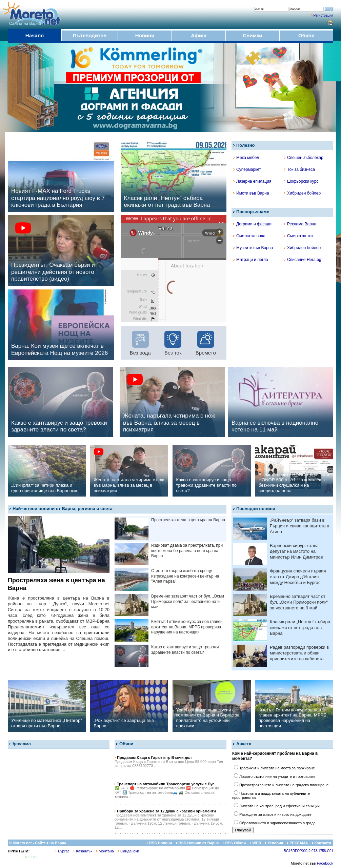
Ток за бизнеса (299, 169)
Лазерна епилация (252, 181)
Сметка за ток (299, 236)
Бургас (63, 851)
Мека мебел (246, 158)
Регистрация (323, 15)
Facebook (325, 863)
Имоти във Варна (251, 193)
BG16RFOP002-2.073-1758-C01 (308, 851)
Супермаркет (247, 169)
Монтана (105, 851)
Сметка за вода (249, 236)
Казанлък (83, 851)
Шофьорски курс (301, 181)
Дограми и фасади (252, 224)
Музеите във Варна (253, 248)
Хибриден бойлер (302, 193)
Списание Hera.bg (303, 260)
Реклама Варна (300, 224)
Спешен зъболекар (304, 158)
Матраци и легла (251, 260)
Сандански (128, 851)
